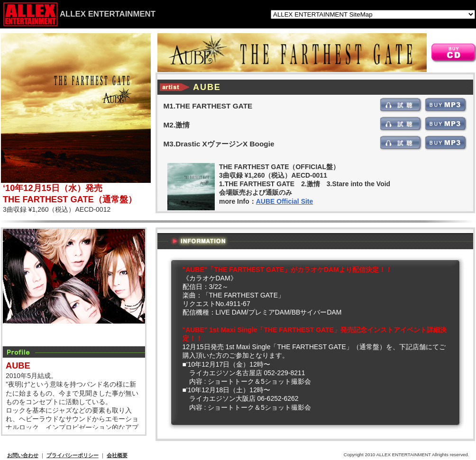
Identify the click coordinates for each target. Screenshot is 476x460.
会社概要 (117, 455)
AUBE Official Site (285, 201)
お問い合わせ (23, 455)
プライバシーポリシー (73, 455)
